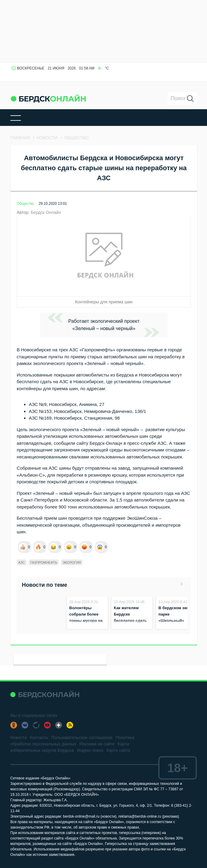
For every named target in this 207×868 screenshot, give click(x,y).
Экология (72, 562)
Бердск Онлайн (46, 212)
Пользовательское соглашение (82, 738)
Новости (19, 738)
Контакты (39, 738)
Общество (25, 204)
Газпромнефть (44, 562)
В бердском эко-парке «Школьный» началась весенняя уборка (175, 621)
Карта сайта (118, 750)
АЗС (22, 562)
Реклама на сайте (97, 744)
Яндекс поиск (90, 750)
